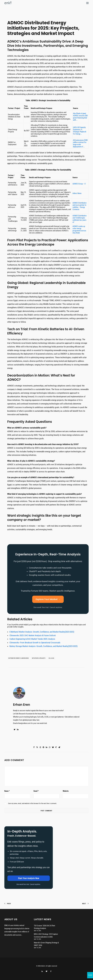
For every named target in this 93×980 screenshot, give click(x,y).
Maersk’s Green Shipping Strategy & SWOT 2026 (46, 944)
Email (36, 791)
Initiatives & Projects (39, 658)
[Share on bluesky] (53, 747)
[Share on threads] (40, 747)
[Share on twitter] (37, 747)
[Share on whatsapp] (50, 747)
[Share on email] (59, 747)
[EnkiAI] (8, 3)
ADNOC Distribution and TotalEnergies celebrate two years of (79, 219)
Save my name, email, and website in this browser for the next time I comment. (32, 803)
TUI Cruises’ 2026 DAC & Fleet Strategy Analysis (44, 927)
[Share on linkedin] (46, 747)
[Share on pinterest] (43, 747)
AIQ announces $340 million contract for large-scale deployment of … (80, 143)
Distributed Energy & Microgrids (19, 658)
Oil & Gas (51, 658)
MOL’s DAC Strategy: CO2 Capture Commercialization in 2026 (46, 935)
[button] (87, 3)
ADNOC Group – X (79, 184)
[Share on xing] (56, 747)
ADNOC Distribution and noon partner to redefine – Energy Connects (79, 206)
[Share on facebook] (34, 747)
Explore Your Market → (48, 599)
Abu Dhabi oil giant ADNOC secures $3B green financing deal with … (80, 117)
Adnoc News (77, 193)
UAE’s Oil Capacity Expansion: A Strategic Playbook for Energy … (80, 131)
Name (7, 791)
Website (66, 791)
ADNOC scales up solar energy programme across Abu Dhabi (79, 230)
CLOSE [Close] (90, 975)
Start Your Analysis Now (29, 878)
